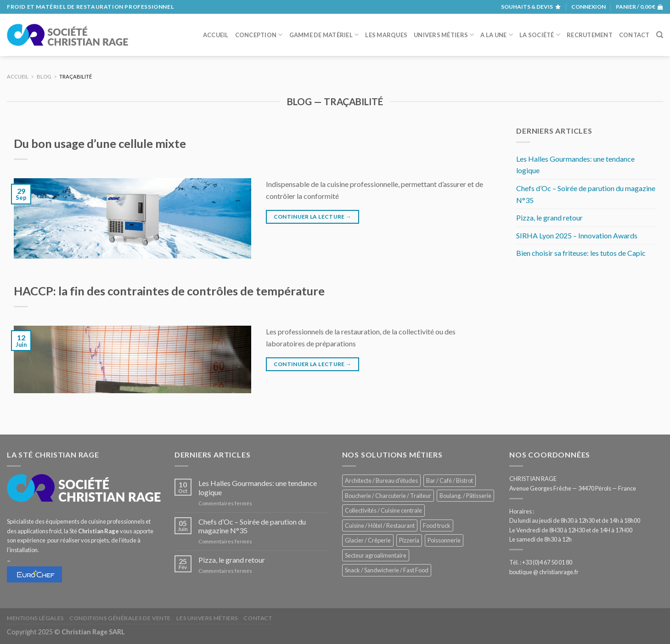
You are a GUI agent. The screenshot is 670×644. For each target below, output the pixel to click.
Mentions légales (35, 618)
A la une (497, 35)
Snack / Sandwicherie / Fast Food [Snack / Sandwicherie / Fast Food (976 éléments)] (387, 570)
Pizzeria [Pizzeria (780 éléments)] (409, 540)
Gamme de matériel (324, 35)
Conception (259, 35)
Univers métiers (444, 35)
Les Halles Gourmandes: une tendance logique (575, 165)
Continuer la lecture (313, 217)
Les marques (386, 35)
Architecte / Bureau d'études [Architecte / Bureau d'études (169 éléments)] (381, 480)
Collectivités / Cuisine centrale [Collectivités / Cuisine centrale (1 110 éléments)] (383, 510)
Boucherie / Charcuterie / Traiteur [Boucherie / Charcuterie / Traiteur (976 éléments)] (388, 496)
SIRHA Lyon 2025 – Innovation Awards (577, 235)
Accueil (216, 35)
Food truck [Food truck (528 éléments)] (437, 525)
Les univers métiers (207, 618)
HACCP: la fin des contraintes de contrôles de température (169, 291)
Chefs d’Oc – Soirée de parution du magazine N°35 (586, 194)
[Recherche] (660, 35)
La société (540, 35)
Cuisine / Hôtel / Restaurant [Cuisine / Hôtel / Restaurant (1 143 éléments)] (380, 525)
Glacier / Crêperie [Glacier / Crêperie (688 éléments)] (368, 540)
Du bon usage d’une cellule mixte (100, 143)
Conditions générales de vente (120, 618)
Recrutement (590, 35)
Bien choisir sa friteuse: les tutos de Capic (581, 253)
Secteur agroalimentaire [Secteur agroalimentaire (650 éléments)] (376, 555)
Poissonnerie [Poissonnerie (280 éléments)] (444, 540)
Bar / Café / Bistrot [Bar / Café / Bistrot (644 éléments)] (450, 480)
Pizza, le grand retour (549, 217)
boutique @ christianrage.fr (544, 572)
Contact (634, 35)
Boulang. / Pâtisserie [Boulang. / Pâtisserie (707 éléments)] (465, 496)
